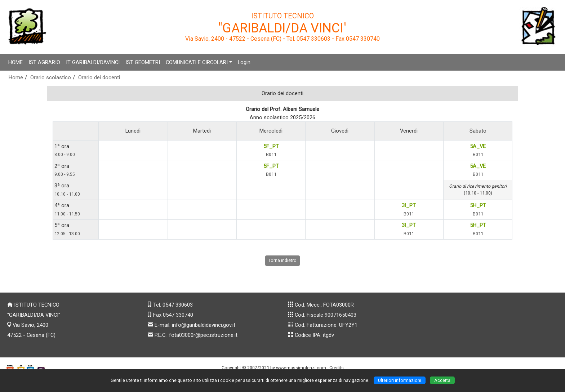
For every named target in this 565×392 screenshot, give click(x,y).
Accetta (442, 380)
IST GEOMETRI (143, 62)
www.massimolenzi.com (301, 368)
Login (244, 62)
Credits (337, 368)
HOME (15, 62)
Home (16, 77)
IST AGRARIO (44, 62)
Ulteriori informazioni (400, 380)
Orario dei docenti (99, 77)
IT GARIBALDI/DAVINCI (93, 62)
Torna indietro (282, 260)
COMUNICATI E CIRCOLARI (197, 62)
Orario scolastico (51, 77)
